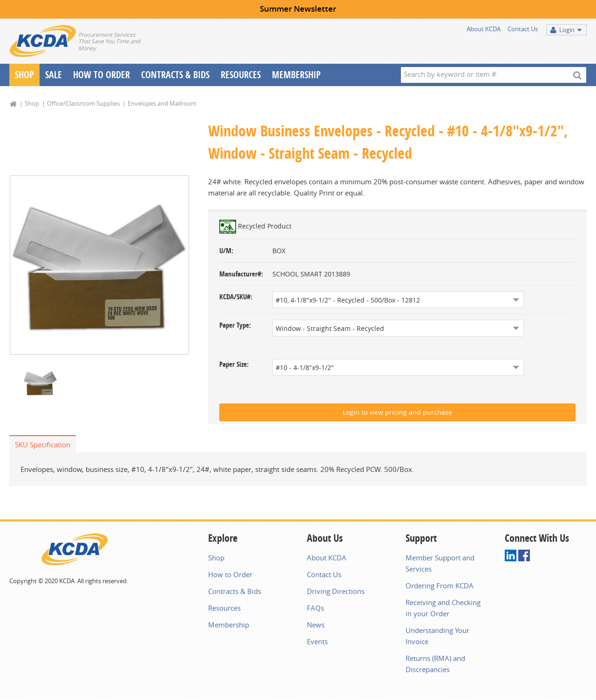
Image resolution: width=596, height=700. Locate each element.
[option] (99, 266)
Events (317, 641)
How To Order (102, 75)
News (316, 625)
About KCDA (484, 29)
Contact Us (523, 29)
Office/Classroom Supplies (83, 103)
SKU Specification (43, 444)
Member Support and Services (440, 563)
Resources (241, 75)
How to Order (230, 574)
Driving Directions (336, 591)
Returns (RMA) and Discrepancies (435, 664)
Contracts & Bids (175, 75)
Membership (296, 75)
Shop (24, 75)
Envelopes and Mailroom (162, 103)
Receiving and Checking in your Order (443, 608)
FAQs (315, 608)
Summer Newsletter (298, 9)
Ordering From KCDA (440, 586)
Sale (54, 75)
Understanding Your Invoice (437, 636)
